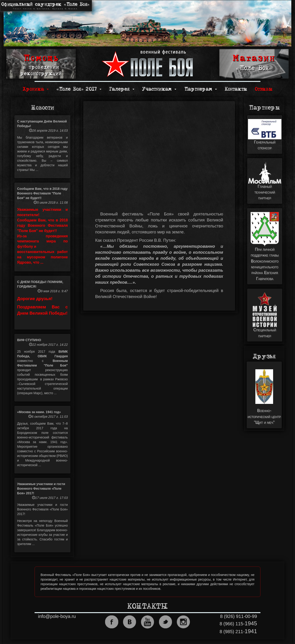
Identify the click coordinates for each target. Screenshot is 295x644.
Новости (43, 108)
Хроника (36, 89)
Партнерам (201, 89)
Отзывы (264, 89)
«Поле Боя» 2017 (79, 89)
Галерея (122, 89)
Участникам (159, 89)
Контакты (236, 89)
